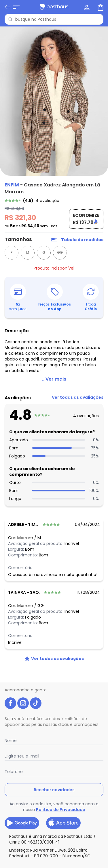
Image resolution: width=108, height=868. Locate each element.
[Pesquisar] (10, 19)
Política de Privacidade (61, 810)
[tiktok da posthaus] (36, 703)
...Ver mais (54, 379)
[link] (54, 201)
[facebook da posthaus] (10, 703)
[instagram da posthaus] (23, 703)
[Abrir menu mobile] (8, 7)
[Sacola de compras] (100, 7)
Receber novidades (54, 790)
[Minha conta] (86, 7)
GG (60, 252)
